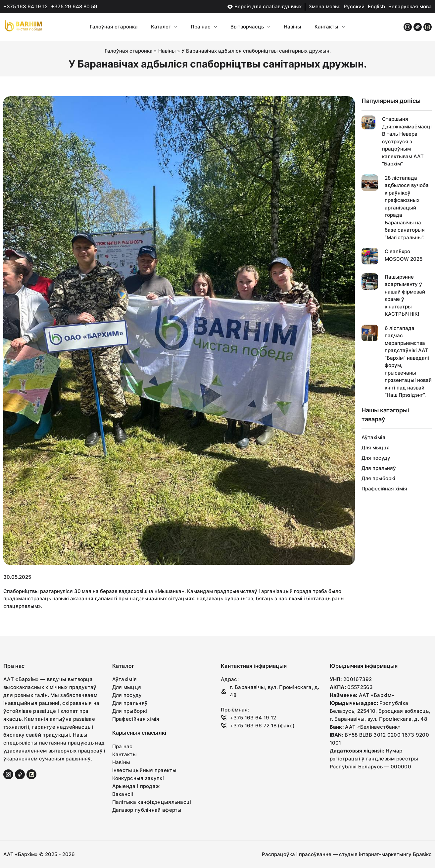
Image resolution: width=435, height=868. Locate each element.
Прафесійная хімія (384, 489)
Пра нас (204, 27)
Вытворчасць (250, 27)
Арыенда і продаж (136, 786)
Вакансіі (123, 794)
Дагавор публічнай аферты (147, 810)
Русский (354, 6)
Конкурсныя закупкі (138, 778)
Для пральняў (379, 468)
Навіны (292, 27)
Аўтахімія (373, 437)
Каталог (164, 27)
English (376, 6)
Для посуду (376, 458)
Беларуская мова (410, 6)
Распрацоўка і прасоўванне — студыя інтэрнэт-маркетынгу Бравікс (347, 854)
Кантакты (330, 27)
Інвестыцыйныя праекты (144, 770)
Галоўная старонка (114, 27)
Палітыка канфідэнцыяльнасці (152, 802)
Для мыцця (376, 448)
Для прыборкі (378, 478)
